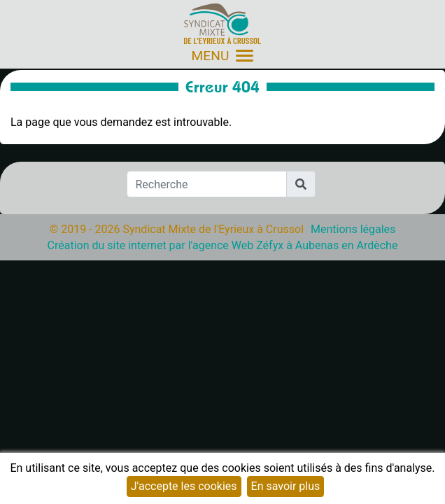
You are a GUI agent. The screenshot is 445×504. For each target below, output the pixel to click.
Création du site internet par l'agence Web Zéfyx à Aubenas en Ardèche (223, 245)
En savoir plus (286, 486)
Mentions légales (353, 229)
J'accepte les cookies (184, 486)
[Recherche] (207, 184)
